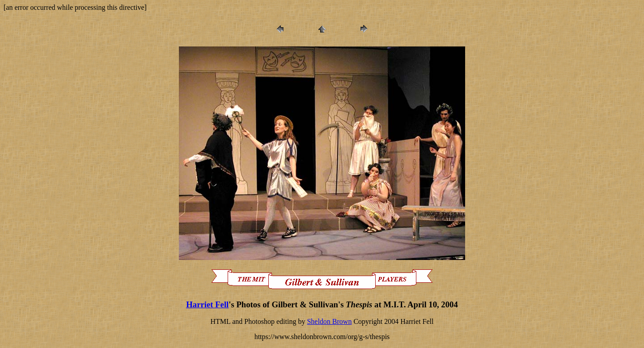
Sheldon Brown (329, 321)
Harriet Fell (207, 304)
